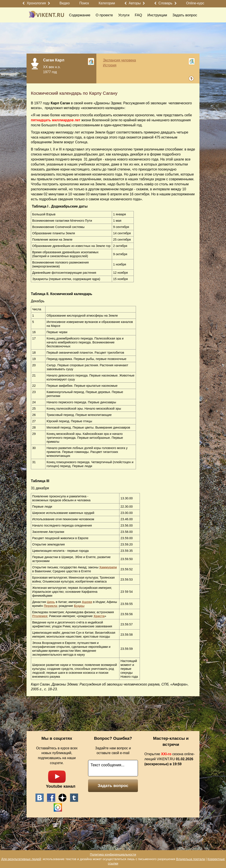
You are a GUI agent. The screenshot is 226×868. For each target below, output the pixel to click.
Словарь (165, 3)
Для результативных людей (21, 859)
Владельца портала (191, 859)
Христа (99, 616)
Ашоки (87, 602)
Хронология (36, 3)
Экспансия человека (119, 60)
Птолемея (40, 616)
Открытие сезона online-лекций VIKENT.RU (170, 759)
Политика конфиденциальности (113, 854)
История (110, 65)
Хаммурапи (108, 567)
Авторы (135, 3)
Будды (79, 606)
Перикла (51, 606)
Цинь (51, 602)
